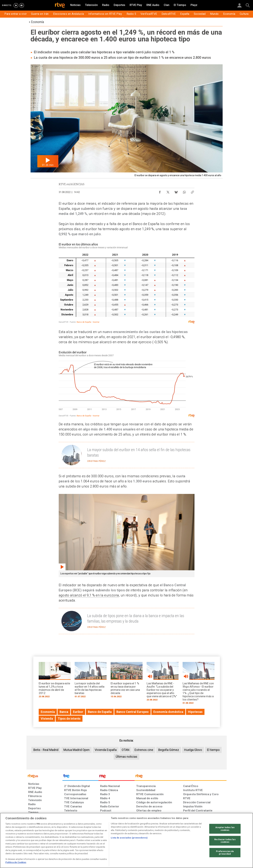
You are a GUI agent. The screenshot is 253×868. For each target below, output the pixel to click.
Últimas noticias (127, 757)
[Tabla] (127, 283)
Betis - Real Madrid (46, 750)
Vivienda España (106, 750)
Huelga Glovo (193, 750)
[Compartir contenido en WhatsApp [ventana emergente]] (184, 191)
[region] (127, 840)
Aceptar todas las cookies (225, 829)
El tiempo (213, 750)
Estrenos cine (144, 750)
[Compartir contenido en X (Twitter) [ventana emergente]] (168, 191)
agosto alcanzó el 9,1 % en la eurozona (89, 595)
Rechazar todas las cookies (225, 841)
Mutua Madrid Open (77, 750)
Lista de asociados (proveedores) (129, 838)
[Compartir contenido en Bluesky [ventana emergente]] (176, 191)
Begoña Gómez (169, 750)
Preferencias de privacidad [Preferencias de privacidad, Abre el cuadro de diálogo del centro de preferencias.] (225, 853)
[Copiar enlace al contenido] (192, 191)
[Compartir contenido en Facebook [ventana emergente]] (160, 191)
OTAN (126, 750)
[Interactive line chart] (127, 384)
